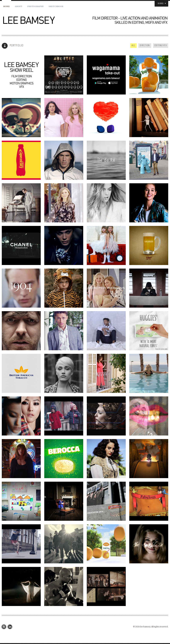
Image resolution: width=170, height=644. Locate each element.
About (19, 6)
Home (6, 6)
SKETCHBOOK (56, 6)
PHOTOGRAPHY (35, 6)
